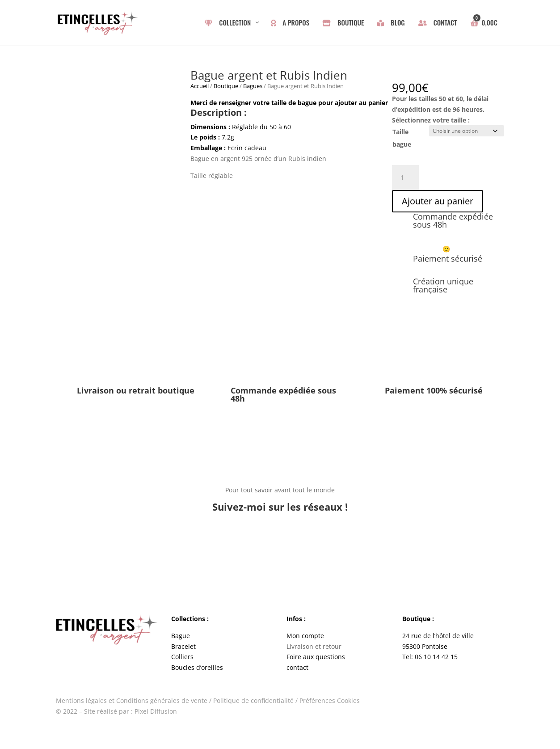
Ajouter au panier (438, 200)
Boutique (226, 86)
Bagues (253, 86)
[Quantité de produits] (405, 176)
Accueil (200, 86)
